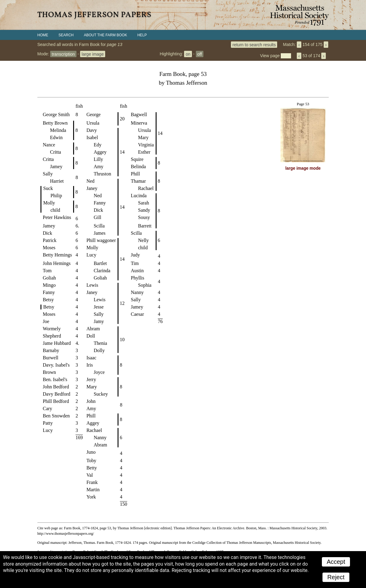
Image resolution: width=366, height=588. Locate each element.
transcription (63, 54)
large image (93, 54)
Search (66, 35)
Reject (336, 577)
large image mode (303, 168)
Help (142, 35)
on (188, 54)
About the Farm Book (106, 35)
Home (43, 35)
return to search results (254, 44)
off (200, 54)
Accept (336, 562)
